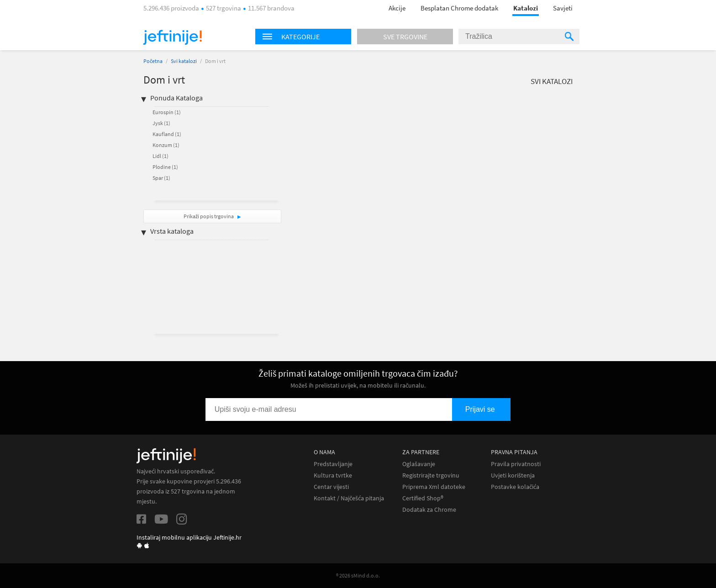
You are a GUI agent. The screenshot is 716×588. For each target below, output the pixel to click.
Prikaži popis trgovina (209, 216)
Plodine (165, 167)
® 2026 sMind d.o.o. (358, 575)
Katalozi (526, 8)
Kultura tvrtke (333, 475)
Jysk (161, 123)
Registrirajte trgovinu (431, 475)
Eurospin (167, 112)
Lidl (161, 156)
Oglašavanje (419, 464)
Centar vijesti (331, 487)
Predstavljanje (333, 464)
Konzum (166, 145)
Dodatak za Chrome (429, 510)
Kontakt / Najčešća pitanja (349, 498)
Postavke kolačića (515, 487)
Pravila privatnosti (516, 464)
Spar (161, 178)
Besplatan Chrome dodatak (459, 8)
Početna (153, 61)
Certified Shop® (423, 498)
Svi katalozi (184, 61)
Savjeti (563, 8)
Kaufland (167, 134)
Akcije (397, 8)
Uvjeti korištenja (513, 475)
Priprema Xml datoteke (434, 487)
